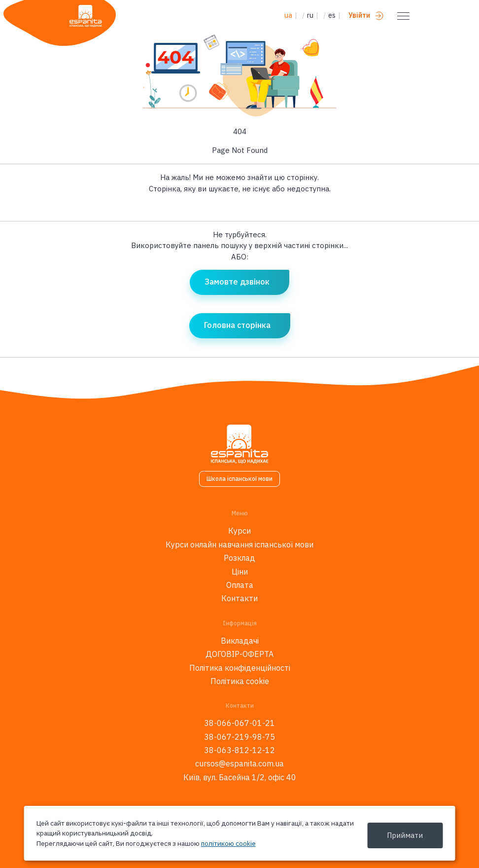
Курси (239, 531)
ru (310, 15)
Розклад (239, 558)
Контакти (239, 598)
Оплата (240, 585)
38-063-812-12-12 (239, 750)
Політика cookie (240, 681)
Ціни (240, 572)
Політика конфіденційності (240, 668)
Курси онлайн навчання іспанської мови (239, 544)
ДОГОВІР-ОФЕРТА (239, 654)
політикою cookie (228, 843)
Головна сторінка (237, 325)
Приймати (405, 835)
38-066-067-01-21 (239, 723)
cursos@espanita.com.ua (239, 763)
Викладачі (240, 641)
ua (288, 15)
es (332, 15)
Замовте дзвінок (237, 282)
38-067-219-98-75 (239, 737)
